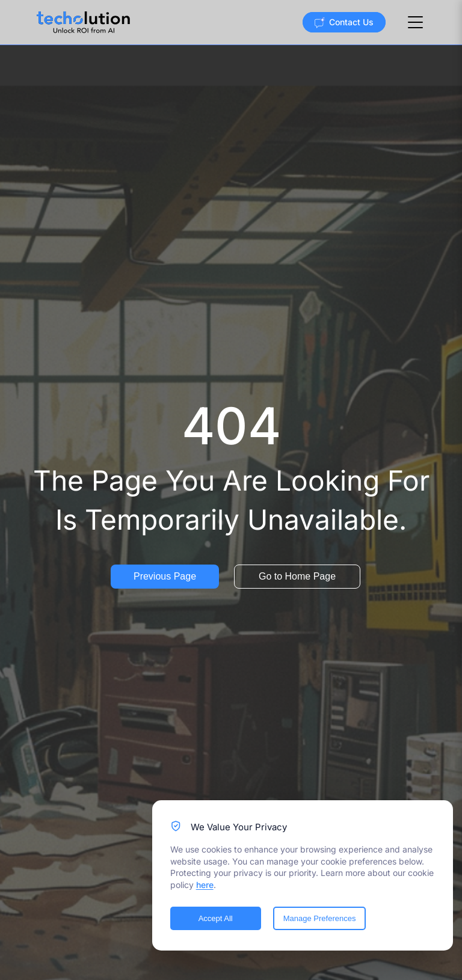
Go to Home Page (297, 576)
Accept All (216, 918)
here (205, 885)
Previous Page (165, 576)
